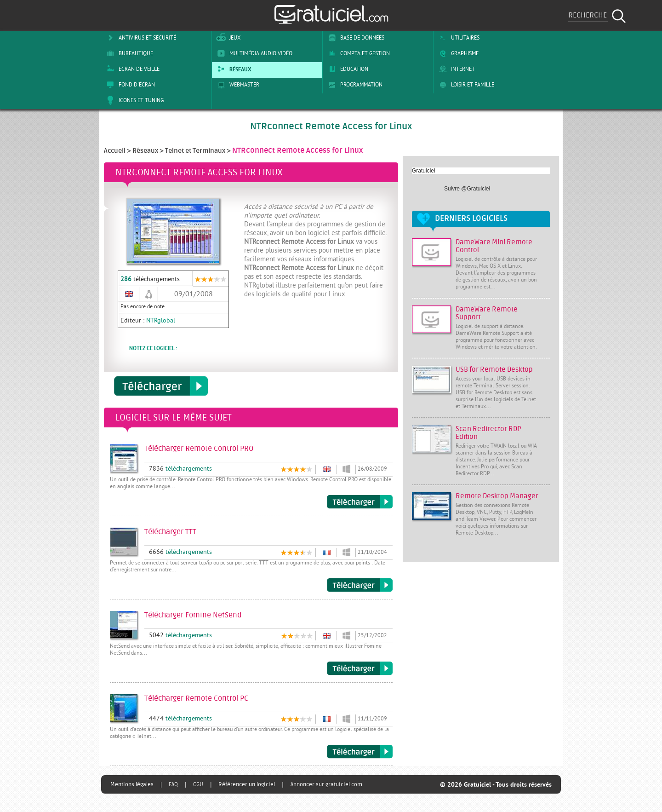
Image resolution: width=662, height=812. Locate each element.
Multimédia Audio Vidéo (253, 53)
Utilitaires (458, 38)
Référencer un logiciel (247, 784)
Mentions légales (132, 784)
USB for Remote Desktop (494, 370)
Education (347, 69)
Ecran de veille (131, 69)
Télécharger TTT (360, 585)
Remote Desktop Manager (497, 496)
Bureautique (128, 53)
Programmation (354, 85)
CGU (198, 784)
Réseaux (233, 69)
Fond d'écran (129, 85)
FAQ (173, 784)
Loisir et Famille (465, 85)
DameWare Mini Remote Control (494, 246)
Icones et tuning (134, 100)
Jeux (227, 38)
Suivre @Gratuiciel (467, 189)
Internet (455, 69)
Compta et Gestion (357, 53)
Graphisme (457, 53)
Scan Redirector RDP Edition (488, 433)
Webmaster (237, 85)
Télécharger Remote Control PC (360, 752)
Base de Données (355, 38)
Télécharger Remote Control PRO (360, 502)
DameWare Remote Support (487, 313)
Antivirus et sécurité (140, 38)
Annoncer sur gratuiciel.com (326, 784)
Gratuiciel (424, 171)
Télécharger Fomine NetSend (360, 668)
